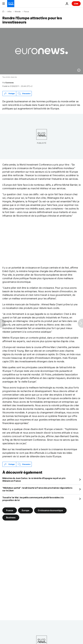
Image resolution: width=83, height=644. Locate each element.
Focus (26, 12)
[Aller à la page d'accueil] (11, 4)
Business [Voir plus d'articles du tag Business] (11, 517)
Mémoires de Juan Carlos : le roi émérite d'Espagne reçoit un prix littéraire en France (34, 479)
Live (76, 3)
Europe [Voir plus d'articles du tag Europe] (25, 510)
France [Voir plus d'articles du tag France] (10, 510)
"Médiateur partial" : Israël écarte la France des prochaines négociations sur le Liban (37, 489)
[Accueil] (3, 11)
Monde (18, 12)
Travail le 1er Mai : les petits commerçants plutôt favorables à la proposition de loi (33, 499)
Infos (9, 12)
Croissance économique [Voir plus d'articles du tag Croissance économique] (50, 510)
